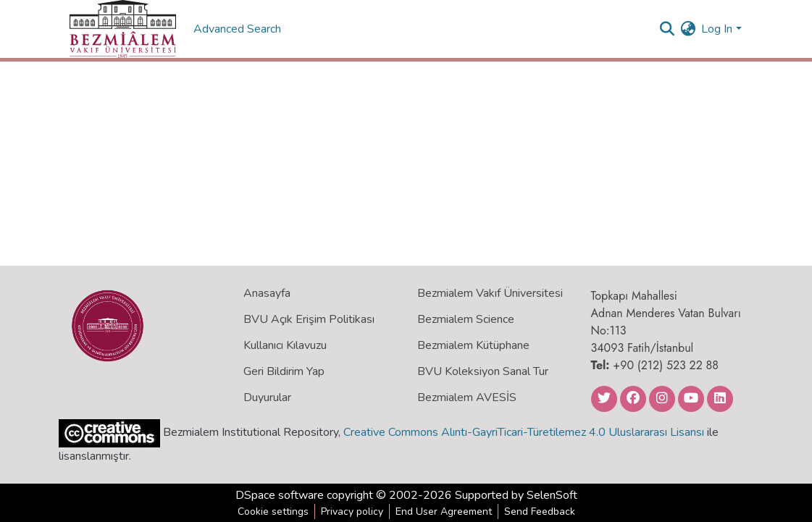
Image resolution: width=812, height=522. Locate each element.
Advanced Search (239, 29)
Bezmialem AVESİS (467, 397)
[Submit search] (667, 29)
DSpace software (280, 495)
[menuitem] (688, 29)
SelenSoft (552, 495)
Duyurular (267, 397)
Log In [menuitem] (717, 29)
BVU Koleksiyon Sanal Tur (483, 371)
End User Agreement (444, 512)
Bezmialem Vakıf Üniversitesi (490, 293)
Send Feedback (540, 512)
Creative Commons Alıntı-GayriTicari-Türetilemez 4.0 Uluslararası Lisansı (524, 432)
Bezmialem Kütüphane (473, 345)
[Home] (123, 29)
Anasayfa (267, 293)
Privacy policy (352, 512)
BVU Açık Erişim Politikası (309, 319)
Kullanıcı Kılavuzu (285, 345)
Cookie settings (273, 512)
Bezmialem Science (466, 319)
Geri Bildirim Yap (284, 371)
